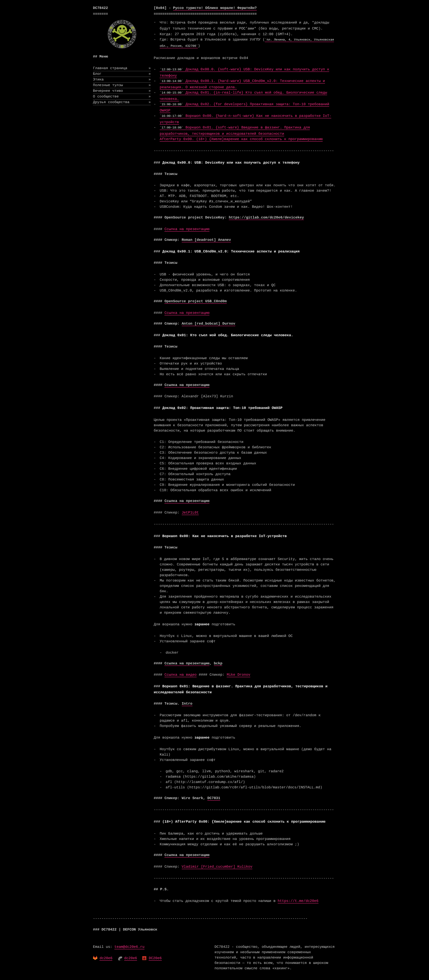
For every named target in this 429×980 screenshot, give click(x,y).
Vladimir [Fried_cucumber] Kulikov (217, 867)
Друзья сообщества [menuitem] (122, 102)
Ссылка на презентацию (187, 229)
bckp (218, 663)
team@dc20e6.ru (129, 947)
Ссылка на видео (181, 675)
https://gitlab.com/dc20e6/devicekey (266, 218)
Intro (187, 704)
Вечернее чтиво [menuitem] (122, 91)
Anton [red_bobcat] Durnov (209, 324)
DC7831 (214, 798)
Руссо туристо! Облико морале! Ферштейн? (215, 8)
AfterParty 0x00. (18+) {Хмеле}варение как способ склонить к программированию (241, 139)
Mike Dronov (238, 675)
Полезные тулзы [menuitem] (122, 85)
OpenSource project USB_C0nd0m (196, 301)
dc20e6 (106, 958)
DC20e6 (155, 958)
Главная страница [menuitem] (122, 68)
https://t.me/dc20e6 (298, 901)
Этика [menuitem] (122, 80)
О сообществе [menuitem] (122, 97)
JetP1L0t (190, 513)
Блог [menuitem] (122, 74)
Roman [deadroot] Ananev (206, 240)
